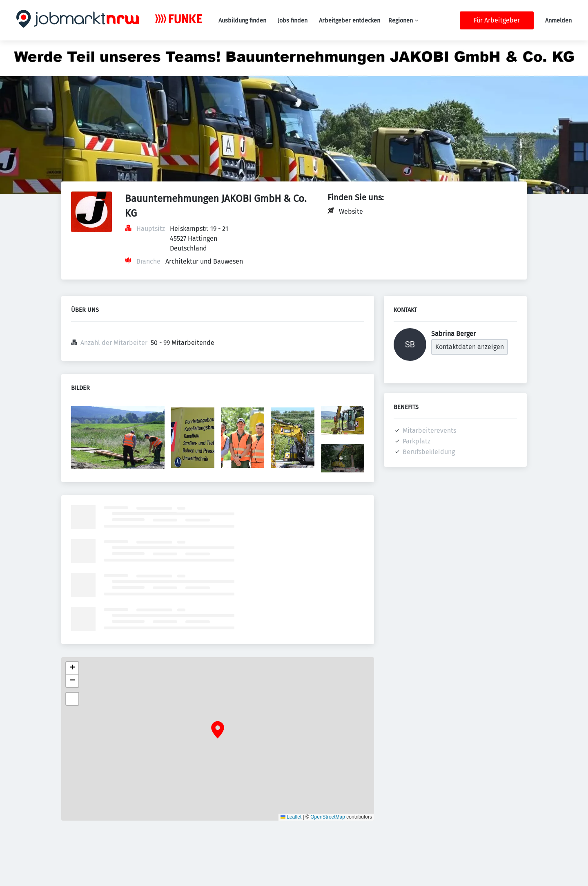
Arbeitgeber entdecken (350, 21)
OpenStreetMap (328, 817)
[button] (218, 730)
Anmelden (558, 21)
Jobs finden (293, 21)
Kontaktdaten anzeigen (470, 347)
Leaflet (291, 817)
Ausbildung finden (242, 21)
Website (351, 211)
